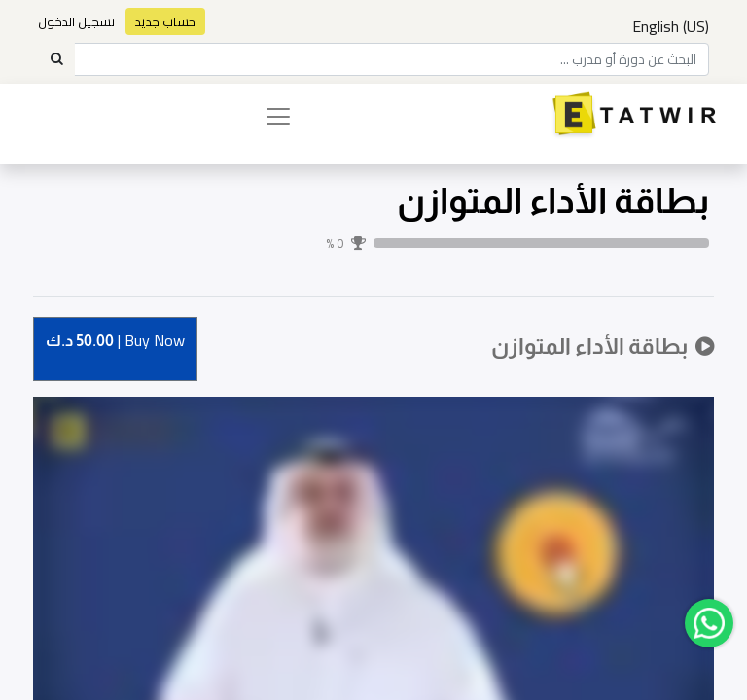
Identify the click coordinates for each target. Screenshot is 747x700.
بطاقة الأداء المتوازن (553, 201)
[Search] (56, 59)
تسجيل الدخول (77, 21)
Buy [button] (115, 342)
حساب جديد (165, 21)
